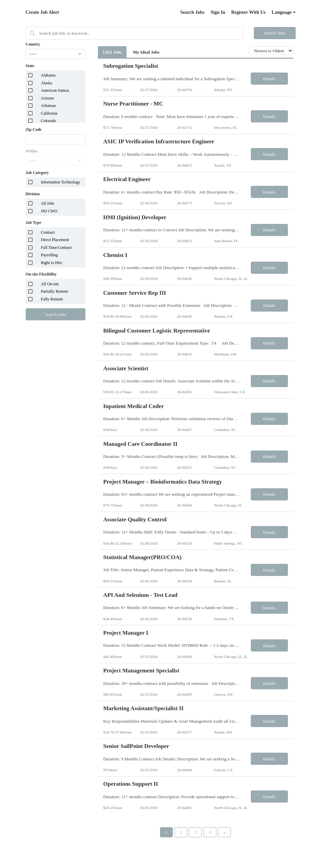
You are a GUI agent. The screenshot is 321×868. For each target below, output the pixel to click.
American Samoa (55, 90)
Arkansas (48, 106)
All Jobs (48, 203)
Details (269, 79)
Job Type (34, 223)
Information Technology (61, 182)
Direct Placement (55, 240)
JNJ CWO (49, 211)
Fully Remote (52, 299)
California (49, 113)
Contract (48, 232)
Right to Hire (51, 263)
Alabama (48, 75)
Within (32, 151)
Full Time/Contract (56, 248)
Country (33, 44)
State (30, 66)
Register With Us (248, 12)
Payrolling (49, 255)
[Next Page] (224, 832)
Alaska (46, 83)
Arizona (47, 98)
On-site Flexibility (41, 274)
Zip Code (34, 129)
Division (33, 194)
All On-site (50, 284)
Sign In (218, 12)
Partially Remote (55, 291)
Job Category (37, 173)
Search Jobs (192, 12)
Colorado (48, 121)
